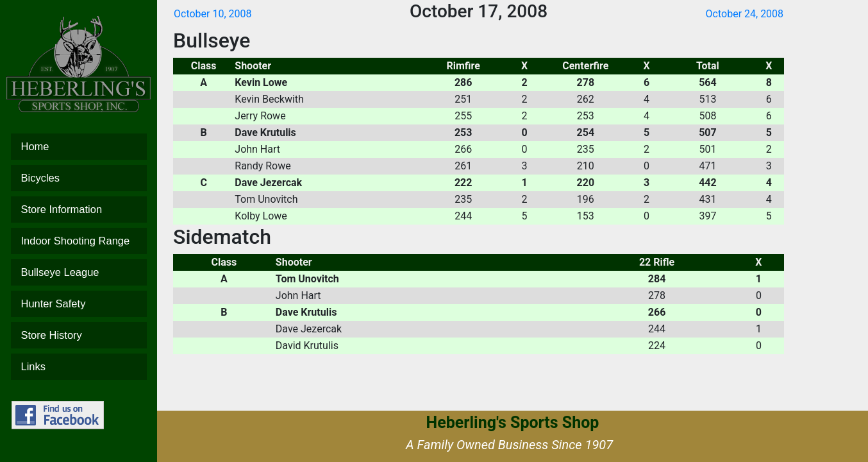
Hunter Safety (79, 304)
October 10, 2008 (213, 14)
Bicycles (79, 178)
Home (79, 147)
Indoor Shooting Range (79, 241)
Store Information (79, 210)
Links (79, 367)
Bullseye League (79, 272)
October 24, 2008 (745, 14)
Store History (79, 335)
